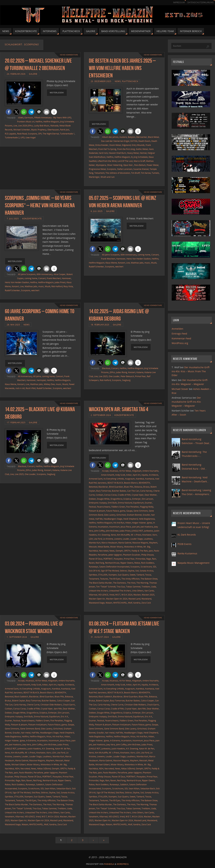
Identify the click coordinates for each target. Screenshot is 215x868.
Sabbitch (40, 784)
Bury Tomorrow (104, 491)
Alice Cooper (60, 274)
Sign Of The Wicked (110, 571)
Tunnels (155, 173)
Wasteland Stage (97, 603)
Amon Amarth (108, 475)
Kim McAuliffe (123, 535)
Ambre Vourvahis (150, 471)
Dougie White (103, 499)
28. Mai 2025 (13, 325)
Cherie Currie (33, 705)
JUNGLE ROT (137, 531)
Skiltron (123, 571)
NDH (17, 768)
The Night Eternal (51, 134)
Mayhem (153, 543)
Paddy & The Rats (140, 551)
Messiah (93, 547)
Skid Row (36, 792)
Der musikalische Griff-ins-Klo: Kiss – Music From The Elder (191, 371)
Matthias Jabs (31, 286)
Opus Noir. (128, 165)
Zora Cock (146, 603)
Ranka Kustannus (187, 553)
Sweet (133, 575)
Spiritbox (93, 575)
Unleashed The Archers (120, 591)
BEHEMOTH (144, 483)
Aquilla (145, 475)
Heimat (143, 153)
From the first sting (126, 149)
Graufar (146, 515)
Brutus (146, 487)
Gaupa (129, 511)
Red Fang (100, 563)
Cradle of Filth (124, 495)
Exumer (148, 503)
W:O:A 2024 (127, 595)
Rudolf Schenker (12, 290)
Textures (104, 579)
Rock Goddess (148, 563)
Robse (137, 563)
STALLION (103, 575)
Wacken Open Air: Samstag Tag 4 (119, 409)
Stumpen (113, 575)
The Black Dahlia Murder (100, 583)
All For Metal (125, 471)
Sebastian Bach (64, 788)
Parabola (109, 864)
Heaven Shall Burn (117, 153)
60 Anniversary (25, 376)
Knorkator (147, 535)
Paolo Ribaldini (26, 773)
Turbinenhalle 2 (12, 137)
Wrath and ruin (108, 177)
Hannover (66, 278)
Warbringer (94, 177)
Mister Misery (117, 547)
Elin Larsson (147, 499)
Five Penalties (133, 507)
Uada (154, 587)
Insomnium (114, 527)
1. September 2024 (17, 637)
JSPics (112, 372)
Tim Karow (146, 173)
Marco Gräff (139, 161)
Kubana (140, 372)
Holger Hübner (139, 523)
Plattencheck (130, 81)
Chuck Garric (69, 705)
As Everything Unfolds (114, 479)
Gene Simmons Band (30, 729)
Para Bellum (140, 165)
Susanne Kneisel (141, 169)
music (41, 286)
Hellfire (39, 122)
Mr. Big (147, 547)
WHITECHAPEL (120, 603)
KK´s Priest (136, 535)
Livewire (118, 539)
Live (15, 126)
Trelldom (146, 587)
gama (123, 511)
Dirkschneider (102, 145)
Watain (109, 603)
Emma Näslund (125, 503)
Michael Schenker (22, 130)
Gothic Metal (142, 149)
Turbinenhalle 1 (67, 134)
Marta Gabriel (125, 543)
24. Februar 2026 (16, 74)
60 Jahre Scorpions (27, 274)
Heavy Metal (133, 153)
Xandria (137, 603)
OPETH (127, 551)
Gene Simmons (141, 511)
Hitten (128, 523)
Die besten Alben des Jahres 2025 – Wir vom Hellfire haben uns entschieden (122, 68)
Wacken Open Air (97, 599)
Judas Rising (122, 372)
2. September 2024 (101, 415)
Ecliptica (127, 499)
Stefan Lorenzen (125, 169)
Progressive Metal (97, 169)
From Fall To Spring (107, 149)
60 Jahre (37, 376)
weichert (35, 290)
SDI (154, 567)
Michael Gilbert (19, 764)
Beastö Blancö (131, 483)
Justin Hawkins (34, 749)
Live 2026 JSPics (26, 126)
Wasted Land (134, 599)
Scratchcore (146, 567)
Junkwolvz (149, 531)
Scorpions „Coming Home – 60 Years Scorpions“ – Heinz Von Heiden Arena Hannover (40, 205)
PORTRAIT (108, 559)
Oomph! (119, 551)
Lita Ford (98, 539)
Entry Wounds (138, 145)
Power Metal (153, 165)
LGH (91, 539)
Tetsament (99, 173)
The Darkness (120, 583)
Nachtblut (93, 551)
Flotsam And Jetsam (37, 725)
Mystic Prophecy (39, 130)
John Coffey (100, 531)
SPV (40, 134)
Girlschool (121, 515)
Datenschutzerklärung (200, 2)
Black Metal (153, 137)
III (132, 157)
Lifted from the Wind (107, 161)
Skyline (131, 571)
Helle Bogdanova (147, 519)
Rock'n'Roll (31, 388)
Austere (123, 137)
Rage (149, 559)
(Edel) (21, 117)
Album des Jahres (110, 137)
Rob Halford (57, 286)
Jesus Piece (126, 527)
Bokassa (138, 487)
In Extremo (31, 740)
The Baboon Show (149, 579)
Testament (94, 579)
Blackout (106, 368)
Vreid (112, 595)
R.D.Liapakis (10, 134)
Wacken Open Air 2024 (117, 599)
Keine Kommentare (68, 55)
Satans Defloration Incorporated (114, 567)
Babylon (132, 137)
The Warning (142, 583)
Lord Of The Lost (125, 161)
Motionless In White (133, 547)
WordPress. (123, 864)
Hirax (49, 736)
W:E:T (118, 595)
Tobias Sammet (133, 587)
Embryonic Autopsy (98, 503)
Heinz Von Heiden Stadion (17, 282)
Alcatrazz (114, 471)
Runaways (94, 567)
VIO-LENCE (103, 595)
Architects (154, 475)
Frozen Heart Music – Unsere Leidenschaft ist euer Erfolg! (194, 525)
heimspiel (41, 380)
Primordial (140, 559)
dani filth (58, 709)
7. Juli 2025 (13, 219)
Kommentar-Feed (181, 338)
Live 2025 (103, 376)
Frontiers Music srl (26, 122)
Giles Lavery (110, 515)
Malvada (54, 126)
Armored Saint (96, 479)
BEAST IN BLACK (115, 483)
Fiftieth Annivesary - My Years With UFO (53, 117)
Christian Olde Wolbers (51, 705)
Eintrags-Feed (179, 334)
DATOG (134, 141)
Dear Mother (151, 495)
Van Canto (149, 591)
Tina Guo (121, 587)
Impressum (177, 2)
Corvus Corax (110, 495)
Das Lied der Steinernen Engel (115, 141)
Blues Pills (129, 487)
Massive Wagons (140, 543)
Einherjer (136, 499)
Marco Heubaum (109, 543)
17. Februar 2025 (16, 422)
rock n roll (20, 388)
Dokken (92, 499)
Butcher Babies (119, 491)
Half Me (99, 519)
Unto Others (138, 591)
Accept (105, 471)
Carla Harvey (146, 491)
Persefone (103, 555)
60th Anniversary (45, 274)
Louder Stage (137, 539)
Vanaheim (10, 816)
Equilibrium (138, 503)
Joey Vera (27, 744)
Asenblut (140, 479)
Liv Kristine (108, 539)
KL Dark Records (187, 535)
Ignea (150, 523)
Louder (126, 539)
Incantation (103, 527)
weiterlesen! (57, 93)
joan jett (136, 527)
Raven (92, 563)
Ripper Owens (127, 563)
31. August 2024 (100, 637)
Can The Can (133, 491)
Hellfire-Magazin (51, 122)
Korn (155, 535)
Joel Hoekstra (147, 527)
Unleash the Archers (98, 591)
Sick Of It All (94, 571)
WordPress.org (180, 343)
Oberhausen (53, 130)
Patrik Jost (65, 130)
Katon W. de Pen (63, 749)
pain (151, 551)
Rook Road (22, 134)
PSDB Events (185, 544)
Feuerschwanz (104, 507)
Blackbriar (103, 487)
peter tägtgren (115, 555)
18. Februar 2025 (100, 325)
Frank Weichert (54, 278)
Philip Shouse (147, 555)
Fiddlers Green (118, 507)
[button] (9, 112)
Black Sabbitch (21, 696)
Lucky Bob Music (42, 126)
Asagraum (130, 479)
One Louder (114, 376)
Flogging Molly (147, 507)
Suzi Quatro (123, 575)
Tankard (140, 575)
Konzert (15, 286)
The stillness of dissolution (118, 173)
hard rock (103, 153)
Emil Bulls (112, 503)
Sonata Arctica (147, 571)
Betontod (93, 487)
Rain (154, 559)
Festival (92, 507)
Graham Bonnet (134, 515)
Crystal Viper (138, 495)
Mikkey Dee (49, 384)
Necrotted (104, 551)
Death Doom (144, 141)
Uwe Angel (31, 137)
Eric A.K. (65, 716)
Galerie (33, 74)
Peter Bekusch (127, 376)
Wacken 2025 (148, 595)
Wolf (130, 603)
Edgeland (126, 145)
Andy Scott (120, 475)
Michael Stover (180, 389)
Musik (48, 286)
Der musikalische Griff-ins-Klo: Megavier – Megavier (186, 402)
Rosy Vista (68, 286)
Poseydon (118, 559)
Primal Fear (140, 376)
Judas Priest (60, 282)
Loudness (148, 539)
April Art (137, 475)
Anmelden (177, 329)
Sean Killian (50, 788)
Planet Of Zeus (96, 559)
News (118, 81)
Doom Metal (115, 145)
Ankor (129, 475)
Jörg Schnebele (141, 157)
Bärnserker (142, 137)
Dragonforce (116, 499)
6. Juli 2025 (97, 211)
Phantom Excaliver (132, 555)
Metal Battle (103, 547)
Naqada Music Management (193, 563)
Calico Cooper (63, 701)
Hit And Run (119, 523)
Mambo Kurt (95, 543)
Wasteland (146, 599)
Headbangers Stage (113, 519)
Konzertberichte (32, 219)
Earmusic (29, 117)
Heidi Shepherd (131, 519)
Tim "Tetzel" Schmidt (106, 587)
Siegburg (126, 380)
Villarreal (93, 595)
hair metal (26, 733)
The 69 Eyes (115, 579)
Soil (137, 571)
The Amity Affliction (131, 579)
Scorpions (33, 134)
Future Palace (113, 511)
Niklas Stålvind (44, 768)
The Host (131, 583)
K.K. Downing (104, 535)
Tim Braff (135, 173)
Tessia (148, 575)
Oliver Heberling (115, 165)
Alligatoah (137, 471)
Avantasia (150, 479)
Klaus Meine (111, 263)
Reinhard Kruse (112, 563)
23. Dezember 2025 (101, 81)
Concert (42, 278)
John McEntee (112, 531)
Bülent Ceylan (19, 701)
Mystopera (101, 165)
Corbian (99, 495)
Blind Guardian (116, 487)
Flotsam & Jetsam (97, 511)
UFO (23, 137)
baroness (102, 483)
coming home (31, 278)
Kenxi (113, 535)
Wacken (137, 595)
